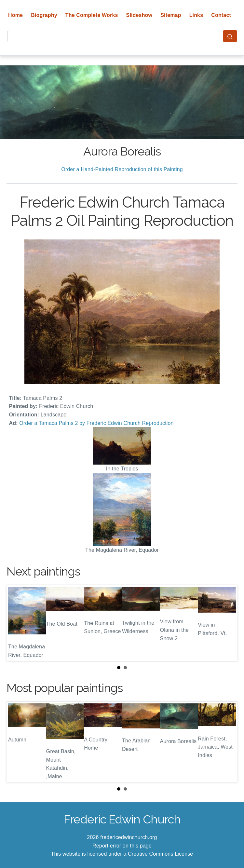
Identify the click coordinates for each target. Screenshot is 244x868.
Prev (17, 623)
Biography (44, 15)
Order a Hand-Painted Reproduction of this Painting (122, 169)
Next (227, 623)
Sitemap (171, 15)
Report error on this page (122, 846)
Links (196, 15)
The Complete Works (92, 15)
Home (15, 15)
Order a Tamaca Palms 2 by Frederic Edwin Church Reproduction (96, 423)
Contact (221, 15)
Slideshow (139, 15)
